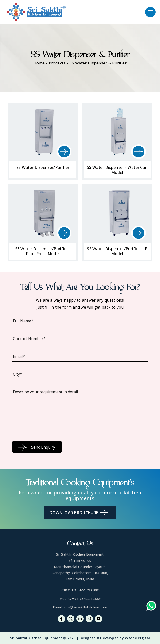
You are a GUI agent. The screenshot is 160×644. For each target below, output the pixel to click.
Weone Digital (137, 638)
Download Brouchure (79, 512)
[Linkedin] (80, 619)
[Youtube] (99, 619)
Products (57, 63)
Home (39, 63)
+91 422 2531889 (86, 590)
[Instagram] (89, 619)
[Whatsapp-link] (151, 607)
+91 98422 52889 (87, 599)
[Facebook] (61, 619)
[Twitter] (71, 619)
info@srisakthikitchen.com (85, 607)
